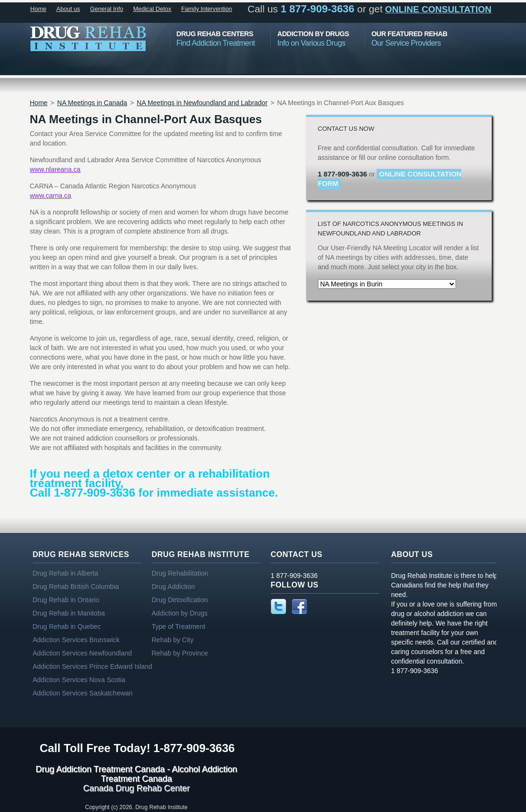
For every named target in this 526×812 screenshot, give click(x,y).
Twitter (278, 607)
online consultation (438, 9)
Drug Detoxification (180, 600)
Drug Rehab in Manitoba (69, 613)
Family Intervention (207, 9)
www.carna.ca (51, 196)
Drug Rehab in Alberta (66, 573)
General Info (107, 9)
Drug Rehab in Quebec (67, 626)
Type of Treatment (179, 626)
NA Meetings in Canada (92, 103)
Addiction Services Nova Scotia (79, 680)
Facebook (299, 607)
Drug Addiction (174, 587)
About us (68, 9)
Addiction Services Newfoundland (83, 653)
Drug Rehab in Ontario (66, 600)
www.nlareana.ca (55, 169)
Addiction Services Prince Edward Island (93, 666)
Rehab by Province (180, 653)
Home (39, 9)
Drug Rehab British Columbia (76, 587)
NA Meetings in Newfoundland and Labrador (202, 103)
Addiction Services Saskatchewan (83, 693)
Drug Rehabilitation (180, 573)
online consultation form (390, 179)
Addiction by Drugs (180, 613)
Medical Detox (152, 9)
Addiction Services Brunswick (76, 640)
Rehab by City (173, 640)
